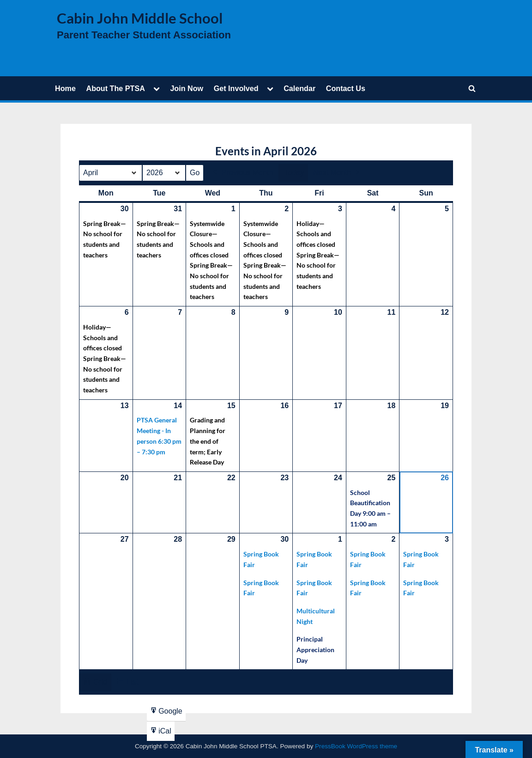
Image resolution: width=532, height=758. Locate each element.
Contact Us (346, 88)
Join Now (187, 88)
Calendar (299, 88)
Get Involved (236, 88)
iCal (160, 733)
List (127, 683)
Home (65, 88)
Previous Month (242, 173)
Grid (95, 683)
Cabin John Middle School (140, 18)
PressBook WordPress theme (356, 746)
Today (294, 173)
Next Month (337, 173)
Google (166, 713)
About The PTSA (115, 88)
